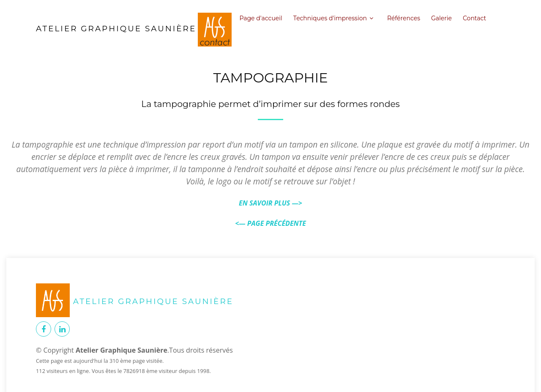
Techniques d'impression (330, 18)
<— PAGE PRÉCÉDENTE (270, 223)
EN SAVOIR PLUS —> (270, 203)
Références (404, 18)
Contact (474, 18)
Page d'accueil (261, 18)
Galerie (441, 18)
